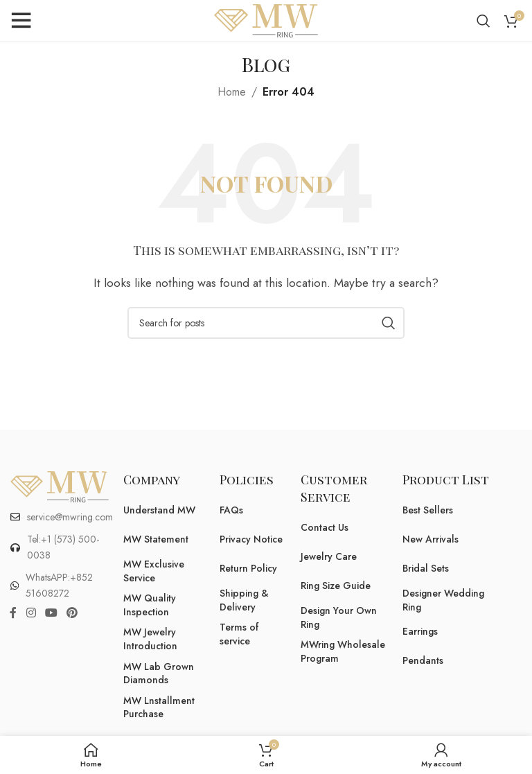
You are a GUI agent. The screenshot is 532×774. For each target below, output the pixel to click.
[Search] (484, 21)
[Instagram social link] (31, 613)
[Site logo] (266, 20)
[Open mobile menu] (21, 21)
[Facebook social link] (13, 613)
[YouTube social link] (51, 613)
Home (232, 92)
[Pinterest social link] (72, 613)
